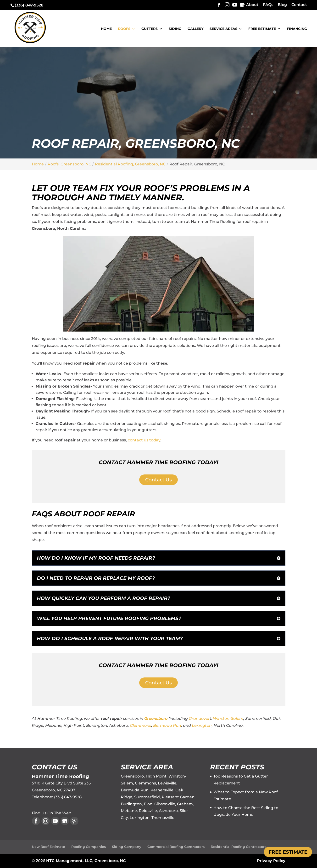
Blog (282, 5)
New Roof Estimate (48, 847)
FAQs (268, 5)
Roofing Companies (89, 847)
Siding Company (127, 847)
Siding (175, 29)
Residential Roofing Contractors (239, 847)
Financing (297, 29)
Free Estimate (262, 29)
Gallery (195, 29)
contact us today (144, 440)
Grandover (199, 719)
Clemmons (141, 725)
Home (106, 29)
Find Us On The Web (52, 813)
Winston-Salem (228, 719)
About (252, 5)
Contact (299, 5)
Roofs (124, 29)
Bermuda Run (167, 725)
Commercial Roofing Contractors (176, 847)
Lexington (202, 725)
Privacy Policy (271, 861)
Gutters (150, 29)
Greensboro (156, 719)
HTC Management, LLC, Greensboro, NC (86, 861)
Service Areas (223, 29)
